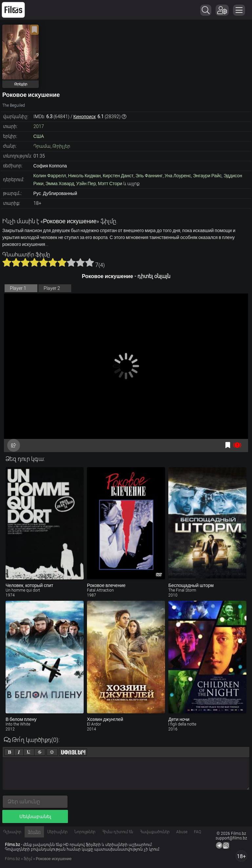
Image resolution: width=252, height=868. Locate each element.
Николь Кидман (84, 176)
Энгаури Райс (207, 176)
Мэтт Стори (110, 184)
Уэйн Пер (86, 184)
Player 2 (52, 288)
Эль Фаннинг (149, 176)
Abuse (182, 832)
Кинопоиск (85, 117)
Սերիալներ (57, 832)
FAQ (198, 832)
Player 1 (18, 288)
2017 (39, 126)
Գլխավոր (12, 832)
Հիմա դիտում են (118, 832)
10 (90, 262)
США (39, 136)
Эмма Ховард (60, 184)
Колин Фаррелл (50, 176)
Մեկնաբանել (35, 816)
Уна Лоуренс (178, 176)
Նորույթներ (85, 832)
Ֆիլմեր (34, 832)
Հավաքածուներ (155, 832)
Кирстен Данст (118, 176)
